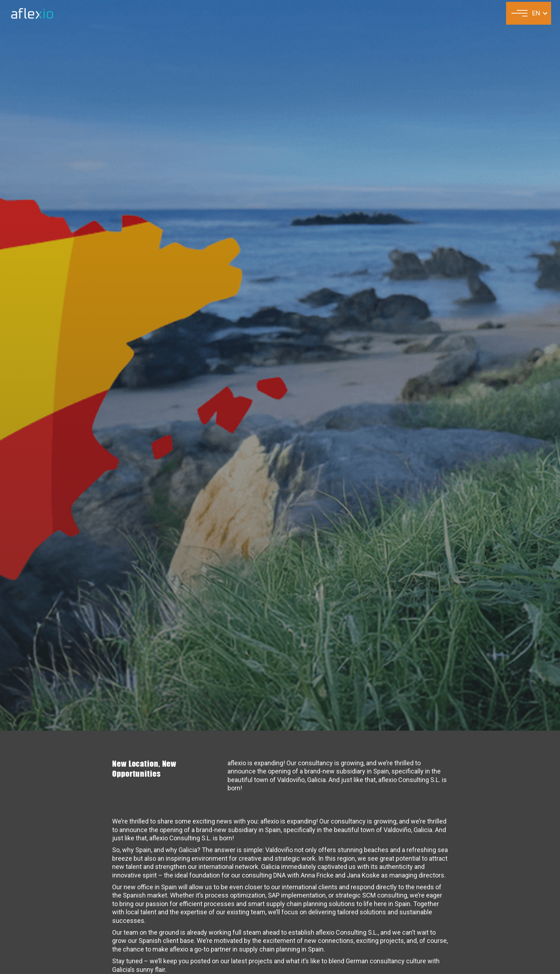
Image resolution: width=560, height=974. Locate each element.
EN (536, 13)
